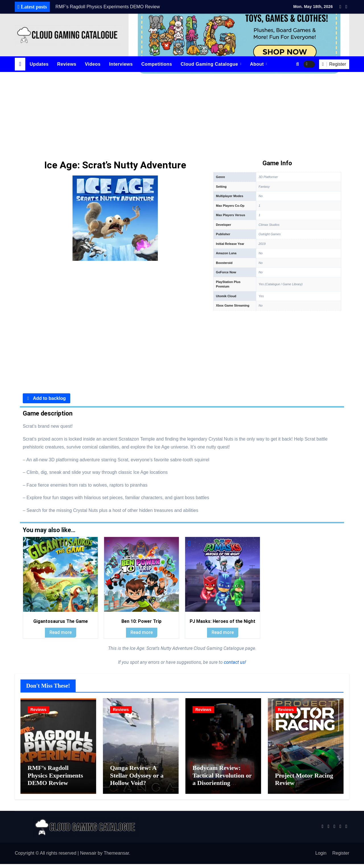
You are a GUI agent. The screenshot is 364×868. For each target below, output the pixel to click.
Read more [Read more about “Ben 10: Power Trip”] (142, 632)
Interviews (121, 64)
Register (341, 857)
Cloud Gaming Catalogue (210, 64)
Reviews (67, 64)
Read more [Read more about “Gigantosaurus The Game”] (61, 632)
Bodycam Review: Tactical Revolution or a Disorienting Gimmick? (222, 783)
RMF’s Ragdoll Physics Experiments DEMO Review (55, 779)
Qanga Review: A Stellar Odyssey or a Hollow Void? (137, 779)
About (258, 64)
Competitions (157, 64)
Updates (39, 64)
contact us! (234, 662)
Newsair (88, 857)
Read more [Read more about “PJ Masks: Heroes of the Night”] (223, 632)
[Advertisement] (182, 115)
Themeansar (116, 857)
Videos (93, 64)
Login (321, 857)
